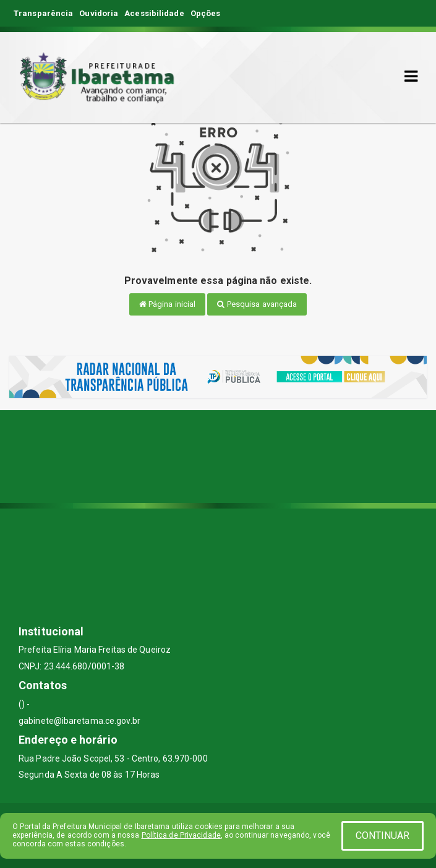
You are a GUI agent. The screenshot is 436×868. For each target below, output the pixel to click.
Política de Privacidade (181, 835)
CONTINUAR (383, 836)
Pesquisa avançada (257, 304)
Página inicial (168, 304)
